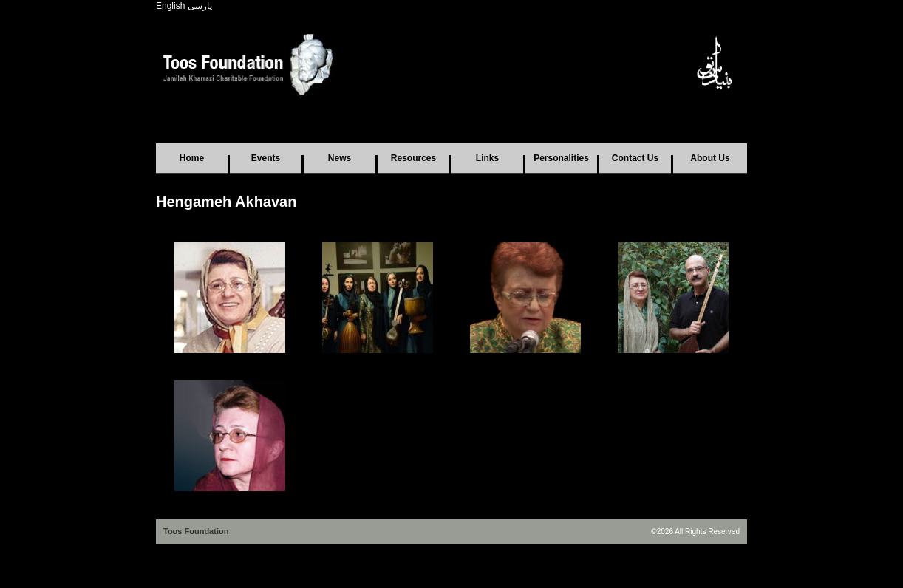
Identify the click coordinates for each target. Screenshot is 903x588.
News (340, 158)
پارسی (200, 6)
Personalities (561, 158)
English (170, 6)
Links (487, 158)
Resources (413, 158)
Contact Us (635, 158)
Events (266, 158)
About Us (710, 158)
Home (192, 158)
